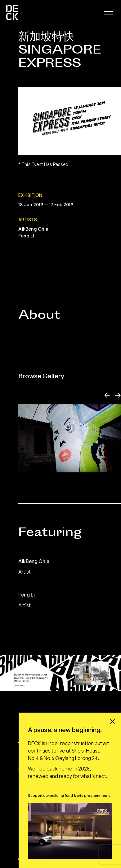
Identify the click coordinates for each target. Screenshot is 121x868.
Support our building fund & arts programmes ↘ (69, 795)
